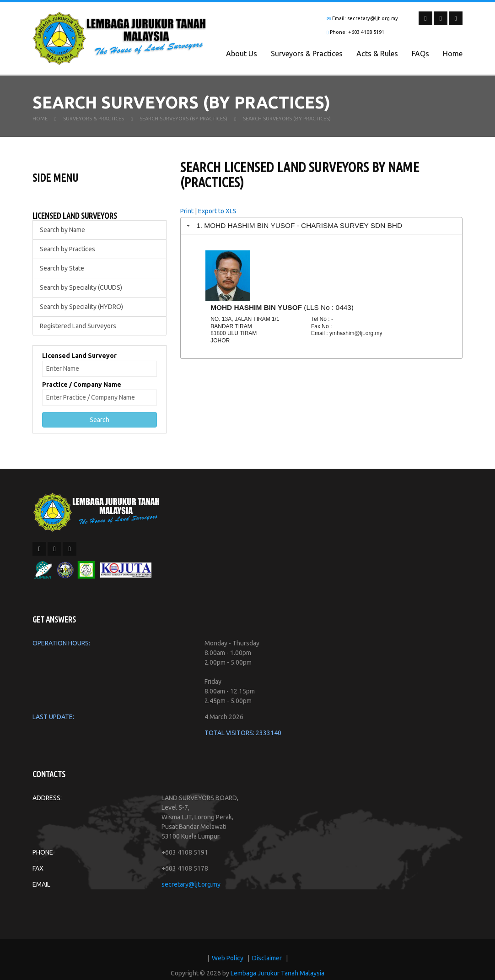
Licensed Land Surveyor (79, 356)
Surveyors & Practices (307, 54)
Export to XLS (217, 211)
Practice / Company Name (82, 384)
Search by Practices (67, 249)
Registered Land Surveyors (78, 326)
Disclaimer (267, 958)
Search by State (62, 268)
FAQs (420, 54)
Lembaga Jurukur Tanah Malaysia (277, 973)
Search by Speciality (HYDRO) (81, 307)
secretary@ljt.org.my (191, 884)
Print (187, 211)
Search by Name (62, 230)
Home (453, 54)
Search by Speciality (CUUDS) (81, 287)
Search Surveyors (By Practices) (183, 119)
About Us (242, 54)
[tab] (321, 225)
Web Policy (228, 958)
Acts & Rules (377, 54)
